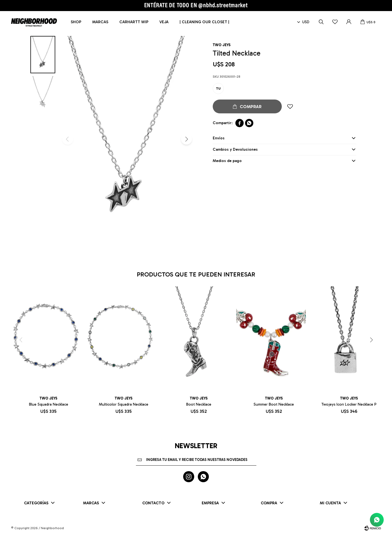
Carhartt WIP (134, 22)
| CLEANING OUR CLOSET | (204, 22)
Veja (164, 22)
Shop (76, 22)
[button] (186, 139)
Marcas (100, 22)
